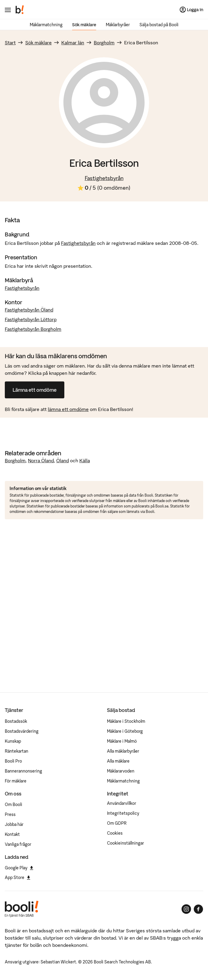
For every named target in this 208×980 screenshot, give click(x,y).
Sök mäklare (84, 25)
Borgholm (104, 43)
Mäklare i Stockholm (126, 721)
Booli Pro (13, 761)
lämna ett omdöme (68, 409)
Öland (63, 460)
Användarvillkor (122, 803)
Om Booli (14, 805)
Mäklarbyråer (118, 25)
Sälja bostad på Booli (159, 25)
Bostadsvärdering (22, 731)
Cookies (115, 833)
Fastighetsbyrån (104, 178)
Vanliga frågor (18, 844)
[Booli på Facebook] (198, 909)
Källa (85, 460)
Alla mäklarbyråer (123, 751)
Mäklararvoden (121, 771)
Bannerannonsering (23, 771)
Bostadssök (16, 721)
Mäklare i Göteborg (125, 731)
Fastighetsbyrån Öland (29, 310)
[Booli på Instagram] (186, 909)
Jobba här (14, 824)
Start (10, 43)
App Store (18, 877)
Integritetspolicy (123, 813)
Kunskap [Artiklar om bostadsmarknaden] (13, 741)
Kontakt (12, 834)
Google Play (19, 868)
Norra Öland (41, 460)
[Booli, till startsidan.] (20, 10)
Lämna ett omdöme (35, 390)
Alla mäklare (118, 761)
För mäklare (16, 781)
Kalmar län (73, 43)
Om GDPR (117, 823)
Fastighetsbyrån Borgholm (33, 329)
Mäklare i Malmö (122, 741)
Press (10, 814)
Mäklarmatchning (46, 25)
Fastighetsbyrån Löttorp (31, 319)
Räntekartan (17, 751)
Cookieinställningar (125, 843)
